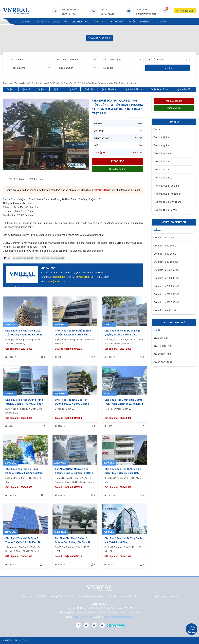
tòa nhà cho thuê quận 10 (23, 258)
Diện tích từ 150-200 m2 (167, 278)
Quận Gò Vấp (184, 89)
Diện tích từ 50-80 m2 (165, 254)
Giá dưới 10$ (161, 338)
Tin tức (132, 22)
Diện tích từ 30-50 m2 (165, 246)
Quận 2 (26, 89)
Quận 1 (11, 89)
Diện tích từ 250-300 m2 (167, 294)
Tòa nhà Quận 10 (163, 178)
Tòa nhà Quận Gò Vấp (166, 210)
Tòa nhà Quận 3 (162, 153)
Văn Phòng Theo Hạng (77, 22)
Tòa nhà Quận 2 (162, 145)
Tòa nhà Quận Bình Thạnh (168, 202)
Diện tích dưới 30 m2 (165, 238)
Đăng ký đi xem (118, 169)
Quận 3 (42, 89)
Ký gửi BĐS (187, 11)
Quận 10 (89, 89)
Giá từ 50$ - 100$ (163, 362)
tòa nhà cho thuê (42, 258)
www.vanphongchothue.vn (119, 617)
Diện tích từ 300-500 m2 (167, 302)
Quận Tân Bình (109, 89)
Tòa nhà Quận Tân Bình (166, 186)
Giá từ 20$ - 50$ (163, 354)
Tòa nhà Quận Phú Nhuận (168, 194)
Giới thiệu (25, 22)
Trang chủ (9, 22)
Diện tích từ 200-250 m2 (167, 286)
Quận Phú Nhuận (134, 89)
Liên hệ (162, 22)
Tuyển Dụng (147, 22)
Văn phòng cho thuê (47, 22)
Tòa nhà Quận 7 (162, 170)
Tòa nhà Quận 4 (162, 161)
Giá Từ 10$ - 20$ (163, 346)
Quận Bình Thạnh (160, 89)
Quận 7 (73, 89)
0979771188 (107, 14)
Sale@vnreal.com (146, 14)
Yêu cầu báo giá (174, 101)
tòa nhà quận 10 (58, 258)
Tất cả (157, 129)
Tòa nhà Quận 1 (162, 137)
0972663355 (59, 277)
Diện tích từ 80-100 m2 (166, 262)
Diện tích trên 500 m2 (165, 310)
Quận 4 (57, 89)
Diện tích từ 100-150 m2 (167, 270)
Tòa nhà (98, 22)
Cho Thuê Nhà (115, 22)
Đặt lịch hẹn (174, 108)
